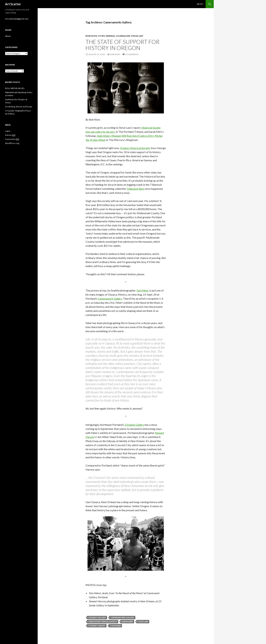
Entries (10, 135)
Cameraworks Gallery (122, 617)
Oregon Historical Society (135, 148)
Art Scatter (13, 4)
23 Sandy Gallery (134, 425)
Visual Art (137, 36)
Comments (12, 139)
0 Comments (132, 54)
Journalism (123, 36)
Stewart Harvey (97, 626)
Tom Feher (142, 290)
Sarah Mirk (127, 622)
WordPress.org (12, 143)
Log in (8, 131)
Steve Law (143, 622)
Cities (101, 36)
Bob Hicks (91, 36)
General (110, 36)
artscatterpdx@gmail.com (17, 19)
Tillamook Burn (135, 189)
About (200, 4)
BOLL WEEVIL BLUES (15, 88)
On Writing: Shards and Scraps (19, 107)
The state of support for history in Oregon (122, 45)
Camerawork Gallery (110, 299)
